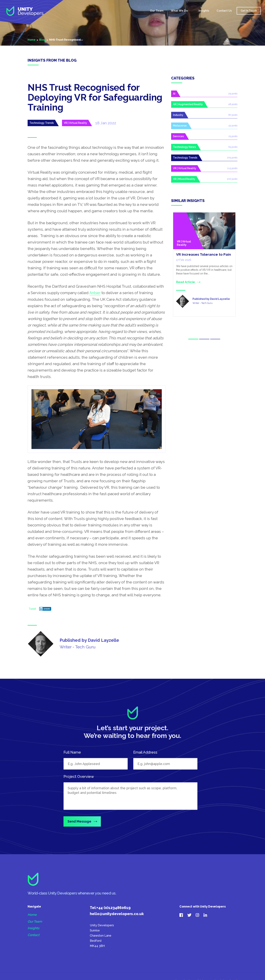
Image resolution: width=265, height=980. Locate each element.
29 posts (233, 94)
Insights (203, 11)
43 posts (233, 126)
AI (174, 94)
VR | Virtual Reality (75, 123)
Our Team (156, 11)
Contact (34, 936)
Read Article (185, 284)
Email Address (145, 752)
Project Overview (79, 777)
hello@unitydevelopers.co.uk (117, 914)
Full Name (72, 752)
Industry (178, 116)
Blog (43, 40)
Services (178, 137)
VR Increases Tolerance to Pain (204, 257)
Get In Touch (248, 11)
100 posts (232, 180)
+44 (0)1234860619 (114, 908)
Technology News (184, 148)
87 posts (233, 115)
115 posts (233, 170)
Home (139, 12)
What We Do (179, 11)
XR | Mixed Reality (184, 181)
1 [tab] (192, 339)
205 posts (232, 159)
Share (45, 609)
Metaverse (180, 126)
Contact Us (224, 11)
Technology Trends (42, 123)
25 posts (233, 137)
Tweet (32, 609)
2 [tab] (204, 339)
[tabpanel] (204, 267)
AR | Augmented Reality (188, 105)
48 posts (233, 104)
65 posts (233, 148)
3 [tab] (216, 339)
